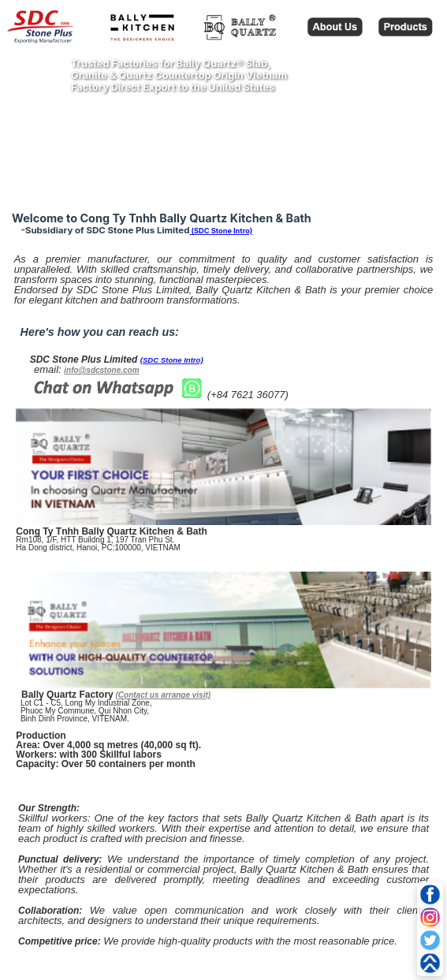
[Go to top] (430, 963)
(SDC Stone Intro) (221, 231)
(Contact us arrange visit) (164, 695)
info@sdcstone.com (101, 370)
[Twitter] (430, 940)
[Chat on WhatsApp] (118, 395)
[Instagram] (430, 917)
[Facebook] (430, 894)
